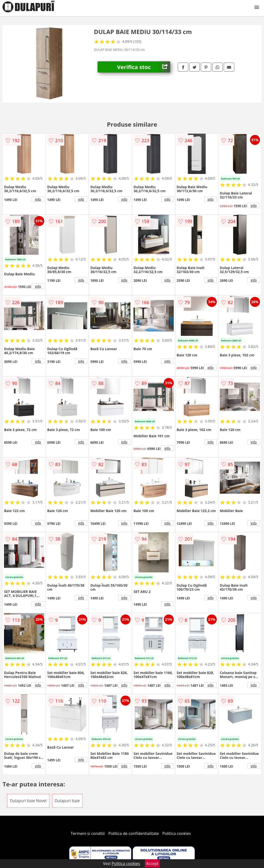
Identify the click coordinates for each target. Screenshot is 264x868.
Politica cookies (177, 833)
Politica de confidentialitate (134, 833)
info (38, 199)
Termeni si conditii (88, 833)
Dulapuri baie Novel (28, 801)
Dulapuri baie (67, 801)
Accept (152, 863)
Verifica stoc (144, 67)
